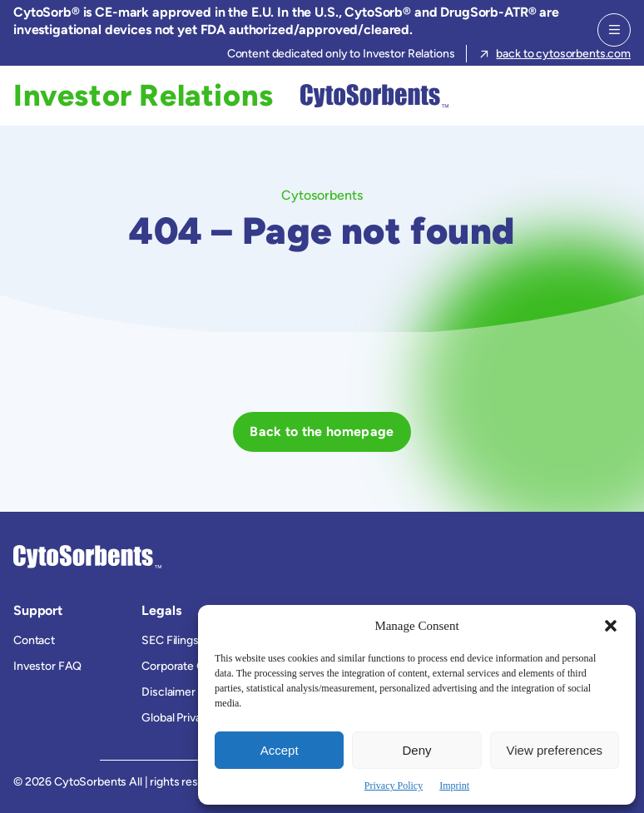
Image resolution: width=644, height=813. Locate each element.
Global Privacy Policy (194, 718)
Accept (280, 750)
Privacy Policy (394, 786)
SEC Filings (170, 640)
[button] (611, 626)
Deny (416, 750)
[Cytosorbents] (370, 96)
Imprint (454, 786)
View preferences (555, 750)
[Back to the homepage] (322, 432)
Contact (34, 640)
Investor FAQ (47, 666)
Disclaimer (168, 692)
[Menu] (614, 30)
